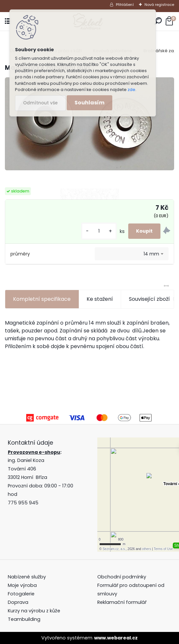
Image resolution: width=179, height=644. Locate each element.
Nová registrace (159, 5)
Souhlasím (89, 103)
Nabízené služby (27, 577)
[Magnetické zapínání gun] (89, 124)
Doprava (18, 602)
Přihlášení (125, 5)
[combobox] (132, 254)
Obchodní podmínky (122, 577)
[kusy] (99, 231)
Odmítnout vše (40, 103)
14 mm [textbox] (151, 254)
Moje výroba (22, 585)
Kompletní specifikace (42, 299)
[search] (158, 21)
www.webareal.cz (116, 638)
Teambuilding (24, 619)
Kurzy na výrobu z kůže (34, 611)
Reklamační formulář (122, 602)
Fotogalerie (21, 594)
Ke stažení (100, 299)
